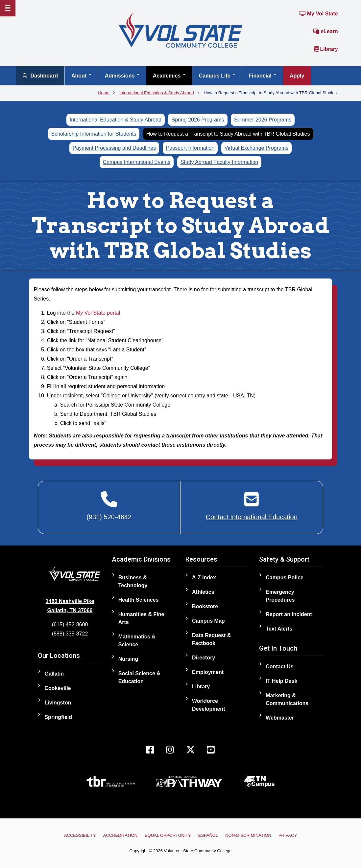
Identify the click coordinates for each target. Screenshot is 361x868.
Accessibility (80, 835)
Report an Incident (289, 614)
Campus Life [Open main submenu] (217, 76)
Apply (297, 76)
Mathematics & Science (137, 641)
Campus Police (285, 578)
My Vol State (319, 14)
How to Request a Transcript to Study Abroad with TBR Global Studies (228, 134)
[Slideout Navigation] (8, 8)
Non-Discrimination (248, 835)
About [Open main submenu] (81, 76)
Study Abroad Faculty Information (219, 162)
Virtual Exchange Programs (256, 148)
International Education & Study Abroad (116, 120)
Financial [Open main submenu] (262, 76)
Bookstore (205, 606)
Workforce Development (208, 705)
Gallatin (54, 674)
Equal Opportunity (168, 835)
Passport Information (190, 148)
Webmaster (280, 718)
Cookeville (58, 688)
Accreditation (120, 835)
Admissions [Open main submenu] (122, 76)
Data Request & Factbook (211, 639)
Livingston (58, 703)
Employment (208, 672)
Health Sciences (139, 600)
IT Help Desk (281, 681)
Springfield (58, 717)
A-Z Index (204, 578)
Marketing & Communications (287, 699)
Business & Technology (133, 581)
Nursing (128, 659)
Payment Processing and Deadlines (114, 148)
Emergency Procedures (280, 596)
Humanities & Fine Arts (141, 618)
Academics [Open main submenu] (169, 76)
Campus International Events (137, 162)
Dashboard (40, 76)
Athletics (203, 592)
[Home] (180, 30)
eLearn (325, 31)
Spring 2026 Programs (198, 120)
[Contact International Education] (252, 506)
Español (208, 835)
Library (326, 49)
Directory (204, 658)
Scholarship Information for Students (94, 134)
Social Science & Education (139, 677)
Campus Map (208, 621)
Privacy (287, 835)
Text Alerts (279, 629)
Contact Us (279, 667)
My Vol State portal (98, 313)
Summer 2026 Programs (263, 120)
